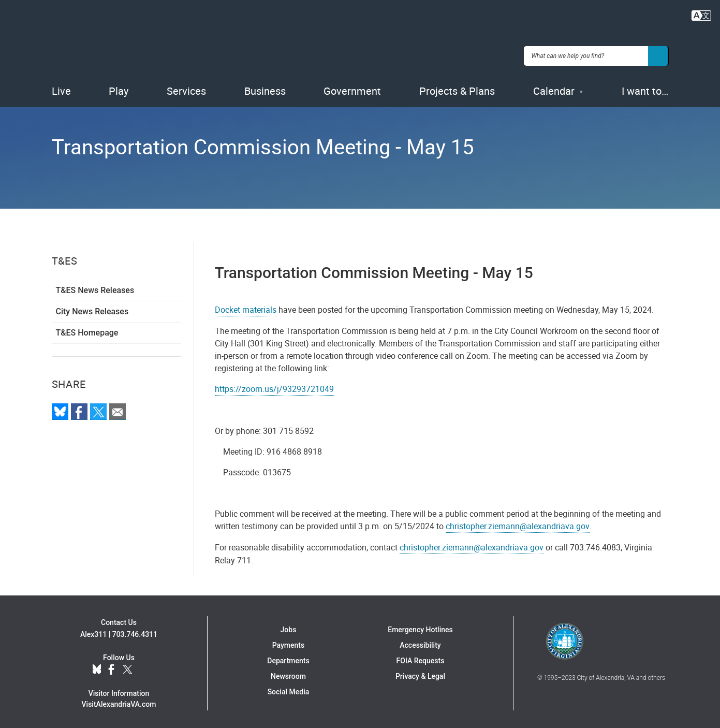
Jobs (289, 627)
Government (352, 88)
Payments (289, 642)
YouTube (145, 666)
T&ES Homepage (87, 330)
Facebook (111, 666)
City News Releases (92, 308)
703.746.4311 (135, 631)
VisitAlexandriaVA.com (119, 701)
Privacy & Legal (420, 673)
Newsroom (288, 673)
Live (61, 88)
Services (186, 88)
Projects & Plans (457, 88)
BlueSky (97, 666)
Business (265, 88)
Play (119, 88)
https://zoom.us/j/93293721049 (274, 386)
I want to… (645, 88)
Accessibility (420, 642)
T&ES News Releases (95, 287)
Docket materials (246, 307)
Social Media (289, 689)
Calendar (554, 88)
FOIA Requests (421, 658)
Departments (288, 658)
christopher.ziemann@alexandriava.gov (518, 523)
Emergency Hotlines (420, 627)
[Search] (658, 54)
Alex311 (93, 631)
